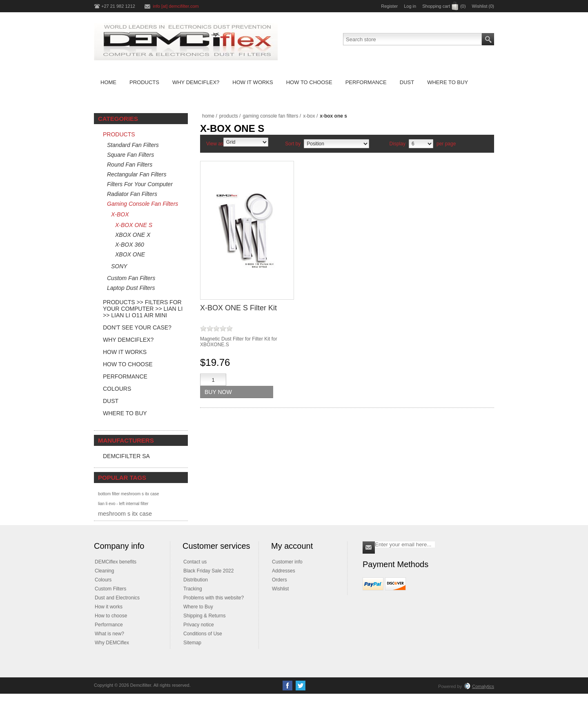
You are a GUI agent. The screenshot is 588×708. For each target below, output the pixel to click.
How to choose (111, 616)
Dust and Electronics (117, 598)
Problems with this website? (214, 598)
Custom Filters (110, 589)
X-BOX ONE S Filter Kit (238, 308)
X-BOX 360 (130, 245)
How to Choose (128, 364)
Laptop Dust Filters (131, 288)
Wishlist (280, 589)
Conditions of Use (203, 634)
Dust (111, 401)
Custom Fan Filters (131, 278)
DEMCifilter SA (126, 456)
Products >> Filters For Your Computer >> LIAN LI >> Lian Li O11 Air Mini (143, 309)
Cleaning (104, 571)
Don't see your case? (137, 327)
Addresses (284, 571)
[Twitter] (301, 686)
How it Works (125, 352)
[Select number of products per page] (421, 144)
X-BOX (120, 214)
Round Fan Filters (130, 165)
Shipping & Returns (204, 616)
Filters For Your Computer (140, 184)
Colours (117, 389)
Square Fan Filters (130, 155)
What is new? (109, 634)
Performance (125, 376)
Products (119, 134)
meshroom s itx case (125, 514)
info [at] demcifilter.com (176, 6)
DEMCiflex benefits (116, 562)
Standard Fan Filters (133, 145)
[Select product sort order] (336, 144)
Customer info (287, 562)
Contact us (195, 562)
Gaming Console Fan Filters (143, 204)
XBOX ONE (130, 254)
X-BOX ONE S (134, 225)
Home (208, 116)
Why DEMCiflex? (128, 340)
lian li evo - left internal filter (123, 504)
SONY (119, 266)
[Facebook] (287, 686)
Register (389, 6)
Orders (280, 580)
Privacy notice (199, 625)
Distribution (196, 580)
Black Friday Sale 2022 (208, 571)
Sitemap (192, 643)
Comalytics (479, 686)
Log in (410, 6)
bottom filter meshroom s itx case (128, 494)
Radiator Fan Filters (132, 194)
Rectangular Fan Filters (137, 174)
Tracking (193, 589)
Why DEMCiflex (112, 643)
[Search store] (412, 39)
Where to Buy (125, 413)
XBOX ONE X (133, 235)
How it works (109, 607)
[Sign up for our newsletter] (405, 544)
